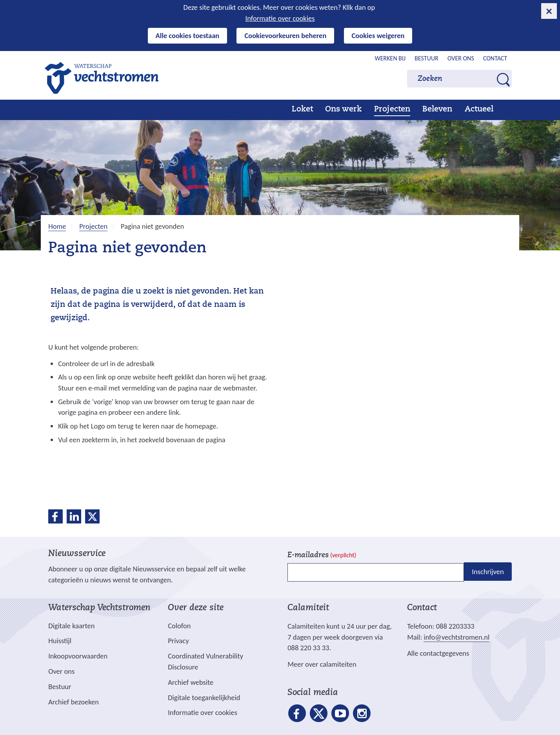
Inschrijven (488, 572)
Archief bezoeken (74, 702)
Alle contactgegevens (438, 653)
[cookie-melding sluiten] (549, 11)
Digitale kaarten (71, 626)
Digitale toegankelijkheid (204, 698)
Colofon (179, 626)
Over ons (461, 58)
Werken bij (390, 58)
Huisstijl (60, 641)
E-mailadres (322, 555)
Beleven (437, 109)
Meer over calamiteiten (322, 664)
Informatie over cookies (280, 18)
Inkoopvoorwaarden (78, 656)
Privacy (178, 641)
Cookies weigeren (378, 36)
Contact (495, 58)
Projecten (392, 109)
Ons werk (343, 109)
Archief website (191, 682)
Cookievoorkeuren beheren (285, 36)
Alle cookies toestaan (188, 36)
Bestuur (426, 58)
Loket (302, 109)
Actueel (479, 109)
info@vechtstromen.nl (456, 637)
